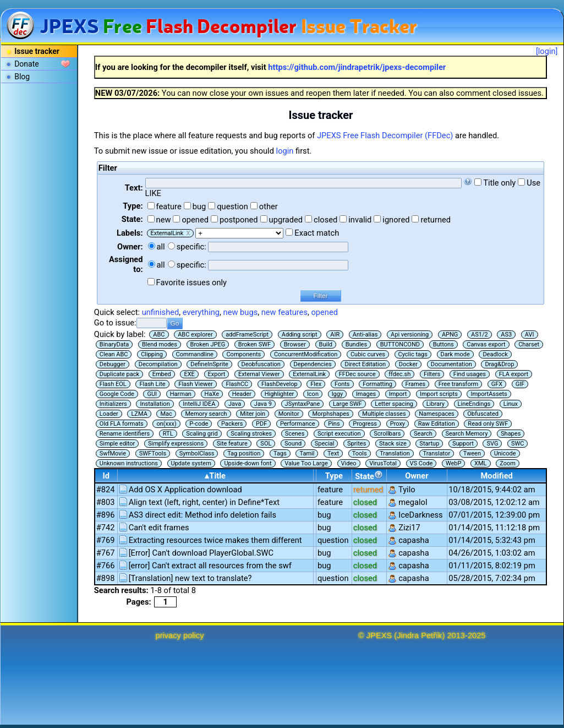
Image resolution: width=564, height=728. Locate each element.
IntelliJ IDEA (199, 404)
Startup (429, 444)
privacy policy (180, 635)
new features (284, 312)
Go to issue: (115, 323)
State (369, 476)
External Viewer (259, 374)
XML (480, 463)
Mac (166, 414)
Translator (437, 453)
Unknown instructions (129, 463)
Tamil (307, 453)
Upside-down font (248, 463)
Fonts (342, 384)
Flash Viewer (196, 384)
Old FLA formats (122, 424)
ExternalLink (309, 374)
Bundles (356, 344)
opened (195, 220)
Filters (432, 374)
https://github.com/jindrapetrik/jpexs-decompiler (357, 67)
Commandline (195, 354)
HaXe (212, 394)
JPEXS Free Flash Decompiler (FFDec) (385, 135)
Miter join (253, 414)
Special (325, 444)
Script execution (339, 434)
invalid (360, 220)
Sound (293, 444)
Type (334, 476)
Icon (313, 394)
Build (326, 344)
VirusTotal (383, 463)
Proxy (398, 424)
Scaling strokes (251, 434)
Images (366, 394)
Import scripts (439, 394)
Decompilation (158, 364)
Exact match (317, 233)
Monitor (289, 414)
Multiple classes (384, 414)
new (164, 220)
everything (201, 312)
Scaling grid (202, 434)
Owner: (130, 247)
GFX (497, 384)
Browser (295, 344)
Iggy (338, 394)
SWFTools (153, 453)
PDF (261, 424)
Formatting (377, 384)
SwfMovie (113, 453)
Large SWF (347, 404)
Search (423, 434)
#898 (106, 578)
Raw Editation (437, 424)
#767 (106, 553)
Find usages (470, 374)
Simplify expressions (176, 444)
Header (242, 394)
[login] (547, 51)
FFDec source (357, 374)
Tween (472, 453)
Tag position (244, 453)
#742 (106, 528)
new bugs (241, 312)
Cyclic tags (413, 354)
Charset (529, 344)
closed (325, 220)
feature (169, 207)
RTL (168, 434)
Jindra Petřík (419, 635)
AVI (530, 335)
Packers (232, 424)
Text (333, 453)
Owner (417, 476)
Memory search (206, 414)
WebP (454, 463)
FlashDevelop (280, 384)
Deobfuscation (261, 364)
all (161, 247)
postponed (239, 220)
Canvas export (486, 344)
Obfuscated (483, 414)
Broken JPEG (208, 344)
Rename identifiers (125, 434)
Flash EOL (113, 384)
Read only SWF (488, 424)
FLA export (514, 374)
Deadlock (495, 354)
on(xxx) (166, 424)
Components (243, 354)
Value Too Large (306, 463)
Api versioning (410, 335)
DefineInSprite (209, 364)
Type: (133, 206)
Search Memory (467, 434)
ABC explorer (195, 335)
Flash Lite (152, 384)
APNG (450, 335)
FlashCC (237, 384)
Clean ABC (114, 354)
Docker (408, 364)
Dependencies (313, 364)
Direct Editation (365, 364)
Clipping (152, 354)
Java (235, 404)
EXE (189, 374)
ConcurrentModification (306, 354)
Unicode (505, 453)
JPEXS (379, 635)
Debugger (113, 364)
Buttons (443, 344)
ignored (396, 220)
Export (217, 374)
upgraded (286, 220)
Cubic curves (368, 354)
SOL (266, 444)
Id (106, 476)
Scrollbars (387, 434)
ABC (159, 335)
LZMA (139, 414)
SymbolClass (197, 453)
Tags (280, 453)
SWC (518, 444)
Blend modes (160, 344)
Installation (155, 404)
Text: (134, 188)
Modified (497, 476)
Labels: (130, 233)
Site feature (232, 444)
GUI (152, 394)
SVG (492, 444)
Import (398, 394)
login (285, 151)
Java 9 (263, 404)
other (269, 207)
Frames (416, 384)
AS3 (506, 335)
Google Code (117, 394)
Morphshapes (330, 414)
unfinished (161, 312)
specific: (191, 247)
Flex (316, 384)
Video (349, 463)
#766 (106, 566)
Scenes (295, 434)
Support (463, 444)
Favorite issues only (192, 282)
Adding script (300, 335)
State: (132, 219)
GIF (520, 384)
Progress (365, 424)
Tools (360, 453)
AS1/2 (480, 335)
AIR (335, 335)
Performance (298, 424)
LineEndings (474, 404)
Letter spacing (394, 404)
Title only (499, 183)
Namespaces (436, 414)
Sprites (357, 444)
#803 (106, 502)
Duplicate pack (119, 374)
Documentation (451, 364)
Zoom (508, 463)
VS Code (421, 463)
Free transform (458, 384)
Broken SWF (254, 344)
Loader (109, 414)
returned (436, 220)
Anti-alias (365, 335)
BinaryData (114, 344)
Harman (181, 394)
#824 (106, 490)
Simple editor (117, 444)
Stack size (393, 444)
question (232, 207)
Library (436, 404)
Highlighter (280, 394)
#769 (106, 540)
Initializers (113, 404)
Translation (395, 453)
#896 (106, 515)
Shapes (511, 434)
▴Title (215, 476)
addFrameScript (247, 335)
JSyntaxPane (303, 404)
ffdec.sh (399, 374)
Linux (511, 404)
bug (199, 207)
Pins (334, 424)
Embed (162, 374)
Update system (191, 463)
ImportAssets (489, 394)
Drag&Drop (499, 364)
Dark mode (455, 354)
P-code (199, 424)
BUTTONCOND (400, 344)
